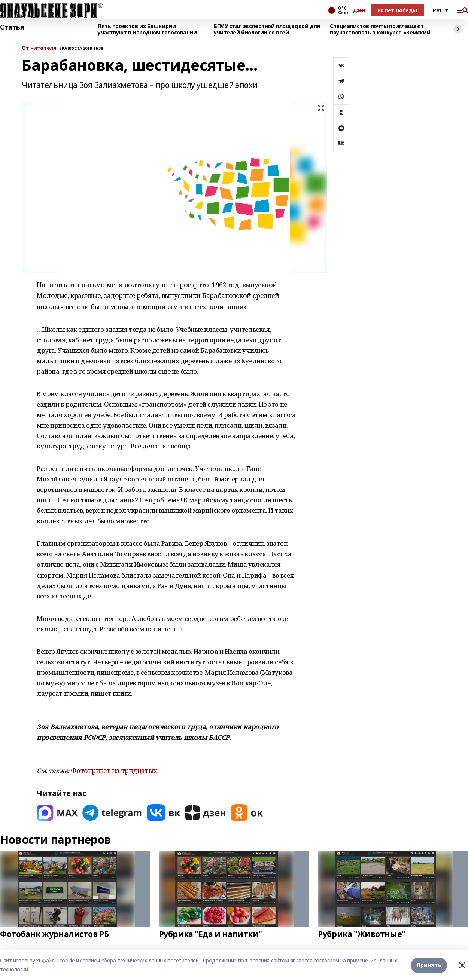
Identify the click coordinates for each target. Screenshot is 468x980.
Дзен (359, 10)
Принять (429, 965)
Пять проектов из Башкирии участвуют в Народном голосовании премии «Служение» (147, 29)
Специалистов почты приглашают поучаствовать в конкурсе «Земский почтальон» (380, 29)
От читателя (39, 48)
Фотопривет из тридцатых (114, 771)
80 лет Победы (397, 10)
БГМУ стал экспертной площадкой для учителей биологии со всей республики (267, 29)
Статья (12, 27)
